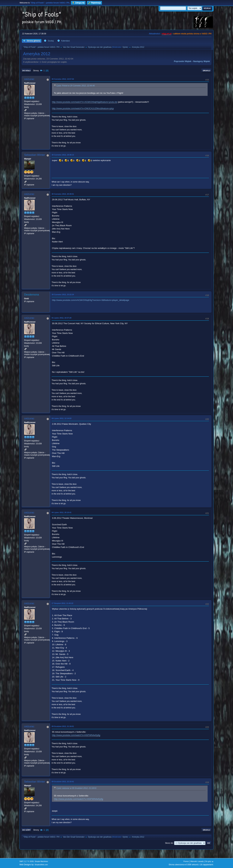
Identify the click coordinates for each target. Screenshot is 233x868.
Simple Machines (41, 861)
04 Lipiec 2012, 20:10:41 (61, 512)
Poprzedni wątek (183, 61)
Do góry (27, 830)
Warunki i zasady (197, 861)
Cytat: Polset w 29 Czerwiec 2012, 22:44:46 (75, 86)
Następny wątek (202, 61)
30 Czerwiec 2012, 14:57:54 (63, 79)
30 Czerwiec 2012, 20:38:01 (63, 194)
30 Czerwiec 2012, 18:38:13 (63, 155)
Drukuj (206, 71)
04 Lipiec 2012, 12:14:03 (61, 418)
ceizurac (29, 79)
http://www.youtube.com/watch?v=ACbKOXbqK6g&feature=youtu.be (85, 102)
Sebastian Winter (35, 155)
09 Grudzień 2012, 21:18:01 (63, 726)
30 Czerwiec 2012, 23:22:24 (63, 295)
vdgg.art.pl (167, 34)
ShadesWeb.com (41, 865)
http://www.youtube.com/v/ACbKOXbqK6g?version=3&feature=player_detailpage (91, 300)
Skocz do (169, 843)
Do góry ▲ (209, 861)
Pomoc (186, 861)
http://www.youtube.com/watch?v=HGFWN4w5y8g (76, 735)
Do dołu (26, 71)
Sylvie (125, 47)
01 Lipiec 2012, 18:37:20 (61, 318)
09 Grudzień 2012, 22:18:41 (63, 782)
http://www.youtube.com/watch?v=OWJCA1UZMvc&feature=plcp (83, 108)
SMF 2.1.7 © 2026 (27, 861)
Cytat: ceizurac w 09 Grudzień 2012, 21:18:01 (76, 788)
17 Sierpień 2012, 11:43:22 (62, 603)
